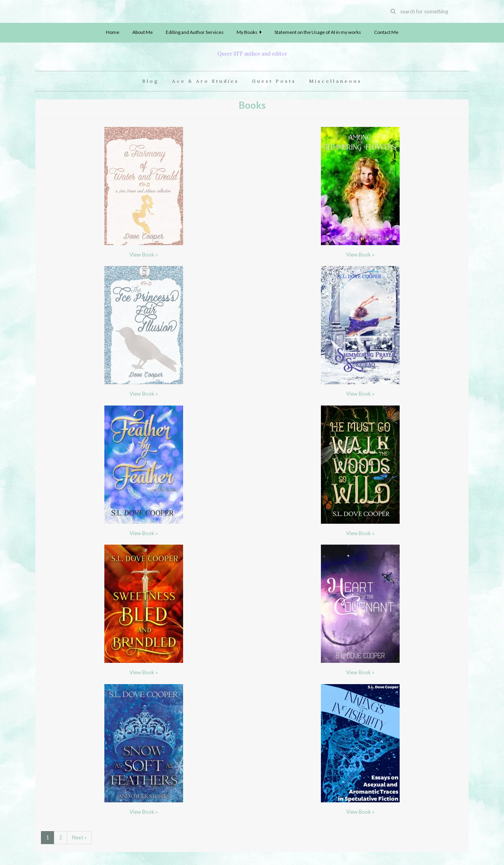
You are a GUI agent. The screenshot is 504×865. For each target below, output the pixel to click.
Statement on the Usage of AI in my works (318, 32)
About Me (143, 32)
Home (113, 32)
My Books (249, 32)
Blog (151, 81)
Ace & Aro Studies (206, 81)
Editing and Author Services (195, 32)
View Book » (144, 255)
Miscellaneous (335, 81)
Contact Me (386, 32)
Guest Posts (274, 81)
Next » (79, 837)
